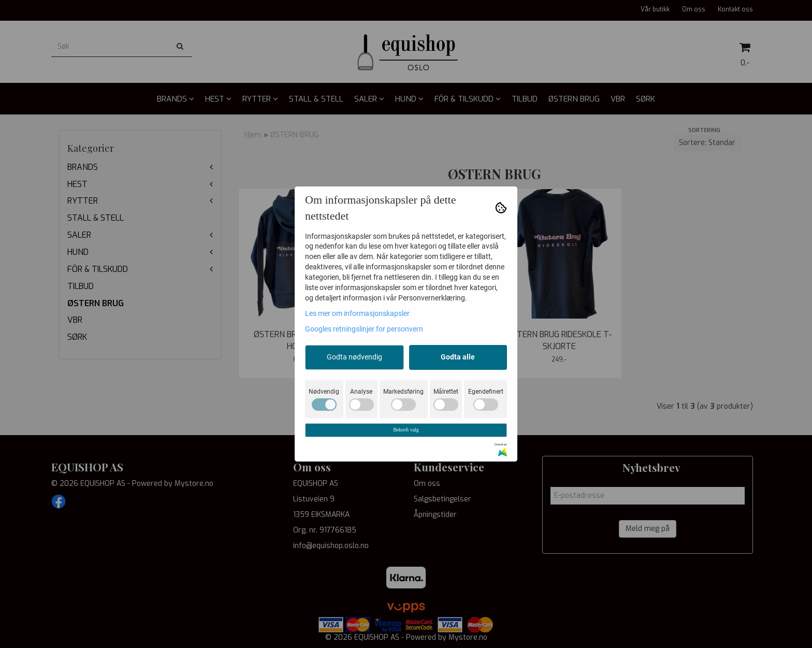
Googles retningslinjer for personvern (364, 329)
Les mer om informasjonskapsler (357, 313)
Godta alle (458, 357)
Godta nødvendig (354, 357)
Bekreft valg (406, 430)
